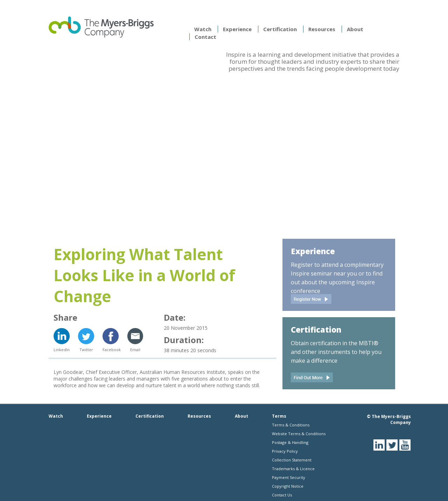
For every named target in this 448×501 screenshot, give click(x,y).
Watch (203, 29)
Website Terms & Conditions (299, 434)
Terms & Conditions (291, 425)
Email (135, 350)
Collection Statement (292, 460)
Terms (279, 416)
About (355, 29)
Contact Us (282, 495)
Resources (322, 29)
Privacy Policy (285, 451)
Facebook (111, 350)
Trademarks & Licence (293, 469)
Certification (280, 29)
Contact (205, 37)
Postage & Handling (290, 442)
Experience (237, 29)
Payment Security (289, 477)
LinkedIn (62, 350)
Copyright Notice (288, 486)
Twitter (86, 350)
